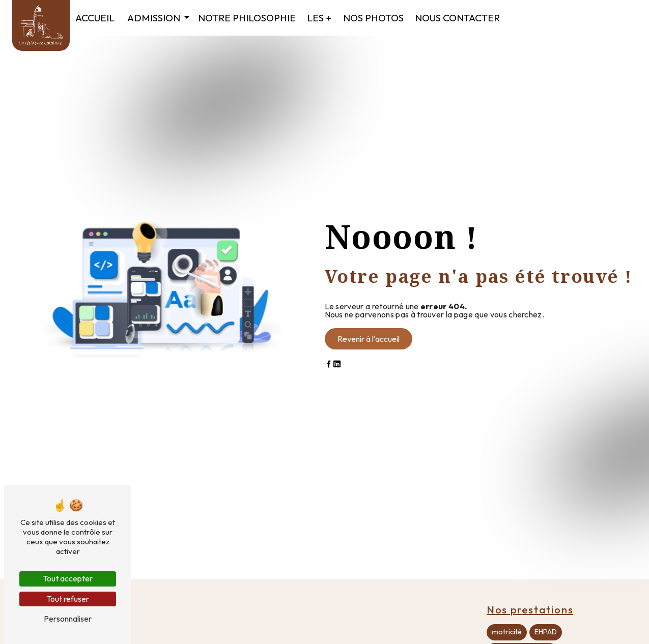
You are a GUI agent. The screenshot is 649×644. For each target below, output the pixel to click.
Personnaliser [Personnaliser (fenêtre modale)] (68, 619)
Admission (154, 18)
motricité (507, 632)
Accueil (95, 18)
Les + (319, 18)
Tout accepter (68, 578)
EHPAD (546, 632)
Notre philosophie (247, 18)
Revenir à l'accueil (369, 339)
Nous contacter (457, 18)
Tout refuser (68, 599)
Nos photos (373, 18)
